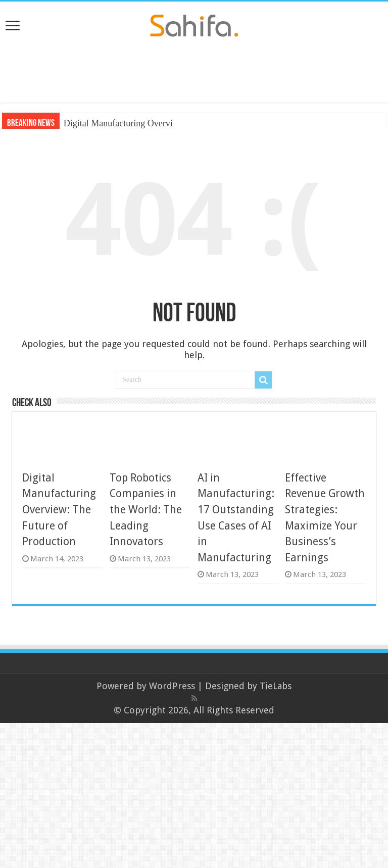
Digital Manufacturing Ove (113, 123)
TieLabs (276, 686)
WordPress (172, 686)
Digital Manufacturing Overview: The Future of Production (59, 510)
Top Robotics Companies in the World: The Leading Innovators (146, 510)
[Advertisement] (194, 70)
